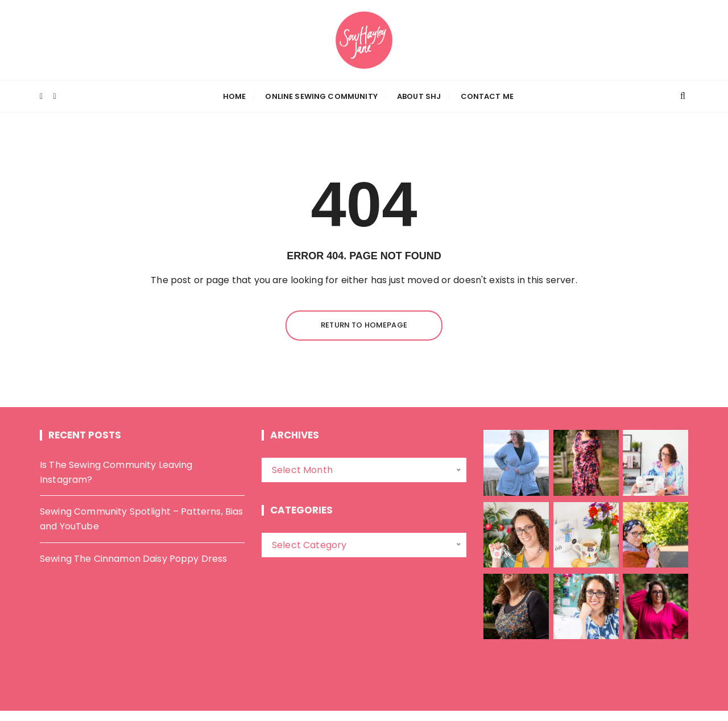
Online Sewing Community (321, 96)
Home (235, 96)
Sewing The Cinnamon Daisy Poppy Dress (134, 559)
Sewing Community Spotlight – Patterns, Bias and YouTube (141, 519)
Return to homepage (364, 325)
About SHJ (419, 96)
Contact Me (487, 96)
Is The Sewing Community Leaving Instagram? (116, 472)
